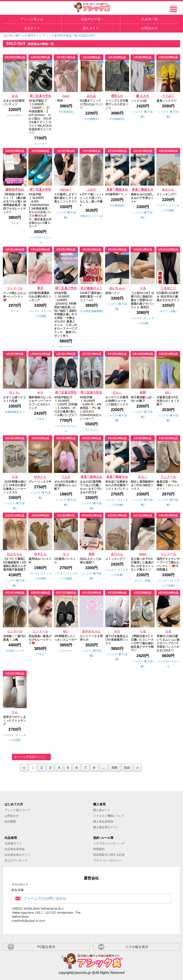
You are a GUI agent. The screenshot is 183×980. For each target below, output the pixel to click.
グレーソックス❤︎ (40, 482)
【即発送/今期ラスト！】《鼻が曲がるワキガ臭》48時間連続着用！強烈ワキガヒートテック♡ (15, 203)
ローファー (66, 347)
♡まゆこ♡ (168, 288)
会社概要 (10, 821)
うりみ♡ (168, 96)
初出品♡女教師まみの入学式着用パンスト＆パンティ (117, 485)
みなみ (91, 96)
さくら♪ (15, 393)
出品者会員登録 (15, 849)
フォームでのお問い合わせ (45, 898)
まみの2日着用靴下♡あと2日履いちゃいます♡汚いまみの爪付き (91, 487)
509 (114, 768)
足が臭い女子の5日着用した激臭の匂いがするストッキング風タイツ (142, 564)
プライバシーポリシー (107, 860)
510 (127, 768)
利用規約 (99, 849)
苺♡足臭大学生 (40, 96)
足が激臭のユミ (91, 288)
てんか (66, 477)
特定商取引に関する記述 (109, 855)
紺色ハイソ (112, 293)
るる (15, 96)
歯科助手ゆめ (15, 190)
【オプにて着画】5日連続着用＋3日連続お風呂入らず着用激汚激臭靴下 (15, 564)
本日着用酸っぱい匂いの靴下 (142, 399)
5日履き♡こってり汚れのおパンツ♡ (91, 104)
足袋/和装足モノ (15, 412)
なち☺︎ (117, 393)
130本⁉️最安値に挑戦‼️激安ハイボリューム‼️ (91, 297)
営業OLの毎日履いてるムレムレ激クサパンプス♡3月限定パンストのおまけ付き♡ (168, 643)
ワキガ (15, 223)
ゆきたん (40, 477)
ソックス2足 (139, 101)
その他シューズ (15, 651)
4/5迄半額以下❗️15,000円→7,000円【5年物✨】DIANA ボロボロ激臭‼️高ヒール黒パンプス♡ (66, 406)
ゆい (168, 393)
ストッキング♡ (167, 194)
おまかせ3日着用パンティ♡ (14, 103)
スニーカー (40, 144)
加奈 (91, 554)
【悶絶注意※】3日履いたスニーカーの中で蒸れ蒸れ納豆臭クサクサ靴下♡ (142, 643)
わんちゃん (15, 554)
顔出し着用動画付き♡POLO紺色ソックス (142, 485)
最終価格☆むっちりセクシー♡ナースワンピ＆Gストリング (40, 403)
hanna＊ (66, 190)
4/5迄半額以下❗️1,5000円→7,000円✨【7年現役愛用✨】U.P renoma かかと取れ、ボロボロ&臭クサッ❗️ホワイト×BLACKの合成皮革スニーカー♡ (40, 117)
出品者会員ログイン (17, 855)
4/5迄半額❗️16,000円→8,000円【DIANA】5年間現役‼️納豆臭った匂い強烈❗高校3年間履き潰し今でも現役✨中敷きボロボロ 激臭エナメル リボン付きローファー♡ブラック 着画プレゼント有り (66, 314)
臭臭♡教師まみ (117, 190)
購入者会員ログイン (106, 827)
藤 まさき (143, 96)
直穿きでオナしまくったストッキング (15, 721)
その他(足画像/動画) (91, 311)
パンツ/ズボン (15, 115)
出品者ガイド (13, 843)
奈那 (143, 393)
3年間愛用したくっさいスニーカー (66, 638)
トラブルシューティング (109, 843)
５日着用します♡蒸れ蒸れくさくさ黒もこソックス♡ (66, 198)
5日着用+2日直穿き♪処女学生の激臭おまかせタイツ (168, 297)
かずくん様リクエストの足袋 (15, 399)
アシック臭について (17, 810)
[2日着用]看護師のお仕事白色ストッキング (40, 297)
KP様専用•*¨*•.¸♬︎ (116, 194)
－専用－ (60, 101)
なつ (66, 554)
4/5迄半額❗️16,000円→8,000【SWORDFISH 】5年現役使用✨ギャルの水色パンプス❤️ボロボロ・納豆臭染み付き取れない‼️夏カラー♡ (40, 210)
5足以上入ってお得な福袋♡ (91, 561)
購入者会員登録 (103, 821)
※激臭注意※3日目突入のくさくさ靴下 (168, 401)
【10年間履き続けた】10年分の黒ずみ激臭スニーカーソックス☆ (15, 487)
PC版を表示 (46, 947)
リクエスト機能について (109, 816)
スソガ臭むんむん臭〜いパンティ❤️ (15, 297)
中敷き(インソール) (91, 216)
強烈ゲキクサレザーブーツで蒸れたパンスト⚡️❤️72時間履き (168, 564)
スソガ (15, 311)
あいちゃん (117, 288)
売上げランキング (16, 860)
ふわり (91, 190)
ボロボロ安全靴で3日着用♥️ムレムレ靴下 (66, 485)
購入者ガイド (102, 810)
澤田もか (117, 96)
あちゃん (168, 190)
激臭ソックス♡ (167, 101)
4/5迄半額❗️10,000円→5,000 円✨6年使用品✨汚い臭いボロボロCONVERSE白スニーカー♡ (91, 408)
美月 (40, 288)
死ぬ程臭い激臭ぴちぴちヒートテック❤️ (40, 640)
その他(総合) (66, 112)
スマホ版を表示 (137, 947)
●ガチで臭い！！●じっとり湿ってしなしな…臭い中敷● (92, 200)
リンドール (15, 288)
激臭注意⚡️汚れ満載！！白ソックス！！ (168, 485)
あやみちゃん (91, 631)
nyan (66, 96)
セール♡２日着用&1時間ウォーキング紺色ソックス (117, 401)
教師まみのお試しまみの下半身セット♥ (142, 198)
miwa (143, 554)
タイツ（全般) (168, 311)
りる (143, 288)
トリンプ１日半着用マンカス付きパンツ (117, 104)
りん (15, 712)
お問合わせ (12, 816)
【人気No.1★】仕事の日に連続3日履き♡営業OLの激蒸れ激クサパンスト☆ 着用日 (142, 300)
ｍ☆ (40, 393)
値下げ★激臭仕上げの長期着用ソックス (117, 640)
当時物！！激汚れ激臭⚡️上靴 (15, 638)
